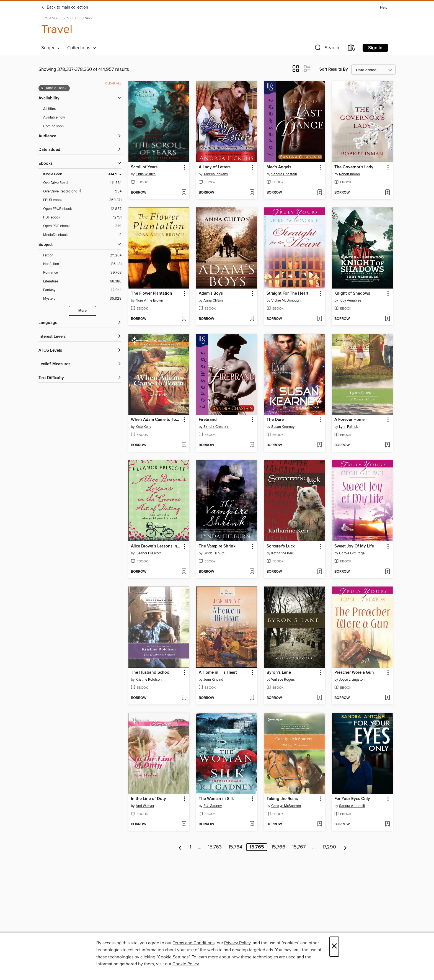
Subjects (50, 48)
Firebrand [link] (208, 420)
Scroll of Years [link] (144, 167)
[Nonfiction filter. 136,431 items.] (82, 264)
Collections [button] (82, 48)
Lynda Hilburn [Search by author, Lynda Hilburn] (214, 553)
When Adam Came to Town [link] (156, 420)
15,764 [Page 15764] (235, 847)
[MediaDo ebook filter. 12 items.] (82, 235)
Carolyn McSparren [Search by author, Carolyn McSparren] (286, 806)
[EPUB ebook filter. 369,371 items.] (82, 200)
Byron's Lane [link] (279, 673)
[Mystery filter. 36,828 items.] (82, 299)
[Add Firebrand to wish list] (252, 445)
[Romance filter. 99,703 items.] (82, 273)
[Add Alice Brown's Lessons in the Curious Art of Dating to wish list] (184, 572)
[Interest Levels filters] (80, 337)
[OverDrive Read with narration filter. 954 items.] (82, 191)
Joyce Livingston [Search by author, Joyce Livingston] (352, 680)
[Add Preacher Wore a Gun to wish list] (387, 698)
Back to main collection (65, 7)
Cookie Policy (186, 964)
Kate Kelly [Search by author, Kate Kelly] (143, 427)
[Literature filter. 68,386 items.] (82, 281)
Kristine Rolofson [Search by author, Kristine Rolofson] (149, 680)
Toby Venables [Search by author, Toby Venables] (350, 300)
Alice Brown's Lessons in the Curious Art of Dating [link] (156, 546)
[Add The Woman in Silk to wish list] (252, 824)
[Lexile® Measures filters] (80, 364)
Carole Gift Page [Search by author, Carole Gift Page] (352, 553)
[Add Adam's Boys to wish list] (252, 319)
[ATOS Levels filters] (80, 351)
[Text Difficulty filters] (80, 378)
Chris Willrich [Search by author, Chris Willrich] (146, 174)
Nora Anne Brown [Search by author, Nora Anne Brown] (149, 300)
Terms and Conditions (194, 943)
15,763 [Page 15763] (215, 847)
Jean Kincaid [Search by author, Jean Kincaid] (213, 680)
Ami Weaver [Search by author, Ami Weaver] (145, 806)
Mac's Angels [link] (279, 167)
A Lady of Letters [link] (215, 167)
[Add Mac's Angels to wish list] (320, 193)
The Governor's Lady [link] (354, 167)
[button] (326, 49)
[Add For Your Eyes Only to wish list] (387, 824)
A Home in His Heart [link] (218, 673)
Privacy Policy (237, 943)
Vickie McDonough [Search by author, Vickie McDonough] (286, 300)
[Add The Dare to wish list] (320, 445)
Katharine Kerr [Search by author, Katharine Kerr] (282, 553)
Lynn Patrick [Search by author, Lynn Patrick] (348, 427)
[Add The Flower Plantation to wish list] (184, 319)
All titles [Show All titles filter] (49, 109)
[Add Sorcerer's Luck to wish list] (320, 572)
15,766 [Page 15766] (278, 847)
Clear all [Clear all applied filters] (113, 83)
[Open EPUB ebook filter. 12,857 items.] (82, 209)
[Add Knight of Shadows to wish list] (387, 319)
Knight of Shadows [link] (352, 294)
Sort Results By (334, 69)
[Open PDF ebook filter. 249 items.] (82, 226)
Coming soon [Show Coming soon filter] (53, 126)
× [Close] (334, 947)
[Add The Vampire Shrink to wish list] (252, 572)
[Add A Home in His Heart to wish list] (252, 698)
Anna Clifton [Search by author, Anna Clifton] (213, 300)
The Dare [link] (275, 420)
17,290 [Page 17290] (329, 847)
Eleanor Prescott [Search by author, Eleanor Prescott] (148, 553)
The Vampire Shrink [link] (217, 546)
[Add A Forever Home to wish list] (387, 445)
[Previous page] (180, 847)
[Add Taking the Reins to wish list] (320, 824)
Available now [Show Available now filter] (54, 117)
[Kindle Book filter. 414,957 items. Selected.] (82, 174)
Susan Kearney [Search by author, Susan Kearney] (283, 427)
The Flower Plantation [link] (152, 294)
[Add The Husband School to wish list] (184, 698)
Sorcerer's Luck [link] (281, 546)
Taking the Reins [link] (282, 799)
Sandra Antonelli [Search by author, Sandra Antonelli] (352, 806)
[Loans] (352, 49)
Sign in (375, 48)
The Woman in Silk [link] (216, 799)
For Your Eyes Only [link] (352, 799)
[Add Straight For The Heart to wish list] (320, 319)
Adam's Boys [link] (211, 294)
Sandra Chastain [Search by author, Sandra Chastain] (284, 174)
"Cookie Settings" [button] (173, 957)
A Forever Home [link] (349, 420)
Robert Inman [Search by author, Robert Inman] (349, 174)
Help (384, 8)
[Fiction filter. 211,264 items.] (82, 255)
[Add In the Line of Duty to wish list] (184, 824)
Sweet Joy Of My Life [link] (354, 546)
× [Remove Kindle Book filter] (42, 88)
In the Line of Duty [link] (148, 799)
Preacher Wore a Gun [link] (354, 673)
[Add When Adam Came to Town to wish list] (184, 445)
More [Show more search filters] (82, 311)
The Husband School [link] (151, 673)
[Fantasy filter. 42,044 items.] (82, 290)
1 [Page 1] (190, 847)
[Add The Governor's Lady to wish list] (387, 193)
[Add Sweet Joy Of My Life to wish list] (387, 572)
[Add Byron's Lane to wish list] (320, 698)
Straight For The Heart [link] (287, 294)
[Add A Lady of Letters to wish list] (252, 193)
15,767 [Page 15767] (299, 847)
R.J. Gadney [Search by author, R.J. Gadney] (213, 806)
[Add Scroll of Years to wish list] (184, 193)
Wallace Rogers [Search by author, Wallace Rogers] (283, 680)
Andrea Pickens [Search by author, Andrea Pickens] (216, 174)
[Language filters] (80, 323)
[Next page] (345, 847)
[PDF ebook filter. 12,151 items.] (82, 218)
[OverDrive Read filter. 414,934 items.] (82, 183)
